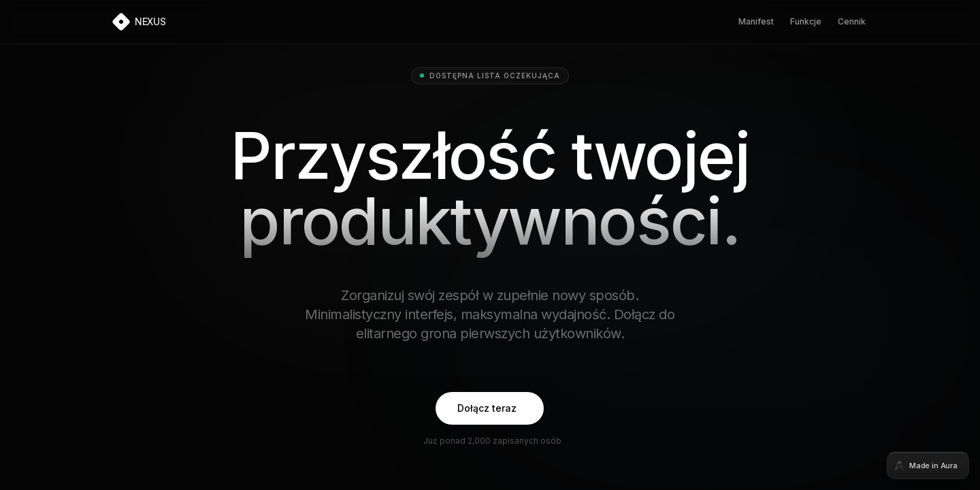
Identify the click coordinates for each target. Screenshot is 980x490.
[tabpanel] (490, 245)
